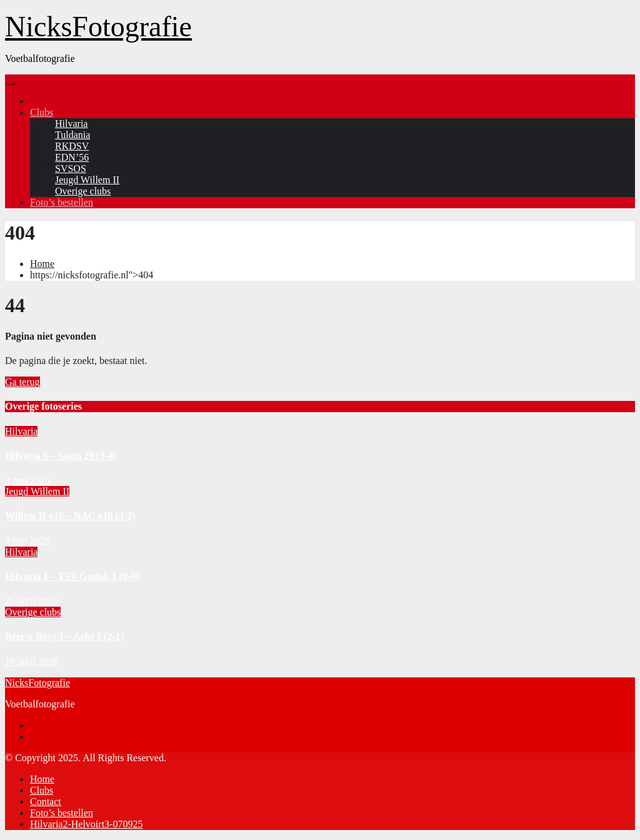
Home (42, 264)
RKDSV (72, 146)
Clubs (42, 112)
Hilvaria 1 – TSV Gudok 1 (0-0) (72, 576)
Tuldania (72, 135)
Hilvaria (71, 124)
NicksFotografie (98, 27)
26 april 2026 (32, 601)
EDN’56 (72, 157)
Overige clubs (83, 191)
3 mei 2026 (27, 480)
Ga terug (22, 382)
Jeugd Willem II (87, 180)
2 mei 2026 (27, 541)
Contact (46, 802)
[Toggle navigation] (10, 83)
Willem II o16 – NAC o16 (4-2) (70, 516)
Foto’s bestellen (62, 202)
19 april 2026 (32, 661)
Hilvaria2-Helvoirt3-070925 (86, 824)
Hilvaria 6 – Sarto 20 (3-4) (61, 456)
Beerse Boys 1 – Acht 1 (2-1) (64, 636)
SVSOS (71, 169)
